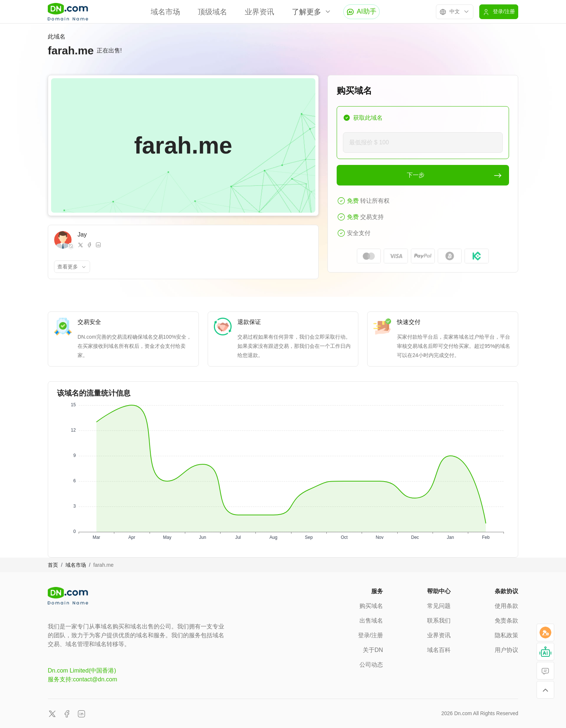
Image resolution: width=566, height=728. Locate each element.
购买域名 (371, 606)
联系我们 (439, 621)
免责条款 (506, 621)
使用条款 (506, 606)
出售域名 (371, 621)
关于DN (373, 650)
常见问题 (439, 606)
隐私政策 (506, 635)
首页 (53, 565)
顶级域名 (212, 12)
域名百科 (439, 650)
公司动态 (371, 665)
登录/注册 (370, 635)
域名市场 (165, 12)
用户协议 (506, 650)
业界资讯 (259, 12)
